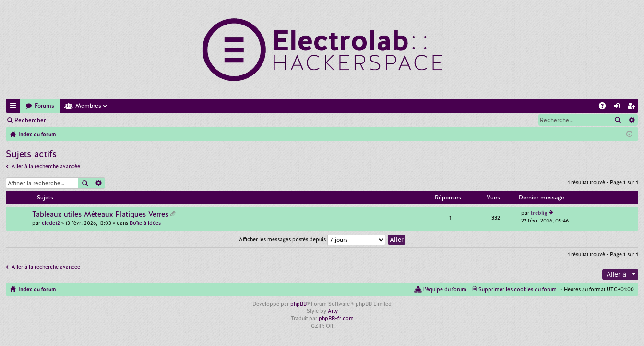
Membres (88, 106)
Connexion (74, 120)
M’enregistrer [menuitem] (633, 107)
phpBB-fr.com (336, 318)
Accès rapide (15, 107)
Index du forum (37, 289)
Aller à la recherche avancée (46, 166)
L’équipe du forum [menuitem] (444, 289)
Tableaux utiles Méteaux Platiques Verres (100, 215)
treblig (539, 213)
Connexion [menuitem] (619, 107)
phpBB (298, 304)
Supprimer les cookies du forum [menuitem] (518, 289)
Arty (333, 311)
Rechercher (30, 120)
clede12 (51, 223)
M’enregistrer (120, 120)
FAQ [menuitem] (605, 107)
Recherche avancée (631, 120)
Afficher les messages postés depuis (312, 239)
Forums (44, 106)
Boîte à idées (145, 223)
